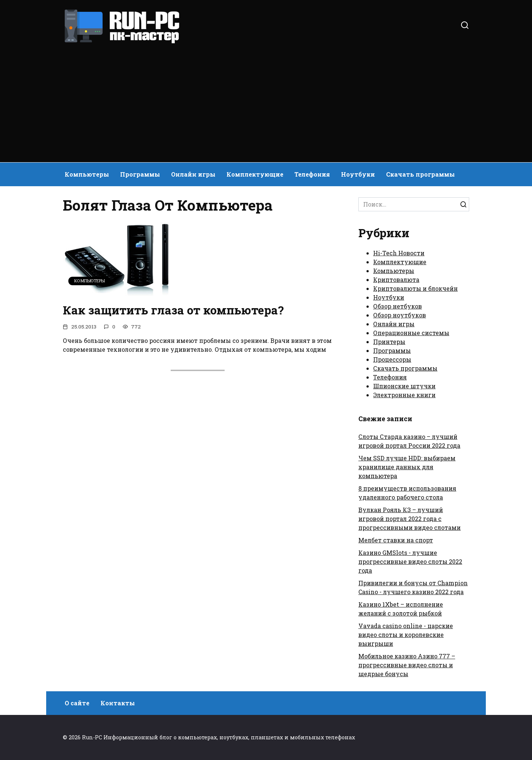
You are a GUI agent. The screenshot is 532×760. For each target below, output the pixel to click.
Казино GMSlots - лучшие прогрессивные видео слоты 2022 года (410, 561)
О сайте (77, 703)
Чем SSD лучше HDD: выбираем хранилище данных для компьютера (407, 467)
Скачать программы (420, 174)
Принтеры (389, 342)
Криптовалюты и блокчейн (415, 288)
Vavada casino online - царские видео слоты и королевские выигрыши (406, 635)
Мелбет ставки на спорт (396, 540)
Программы (140, 174)
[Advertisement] (266, 100)
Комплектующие (255, 174)
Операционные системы (411, 333)
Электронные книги (404, 395)
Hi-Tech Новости (399, 253)
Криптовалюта (396, 280)
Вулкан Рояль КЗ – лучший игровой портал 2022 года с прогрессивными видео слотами (410, 519)
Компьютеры (87, 174)
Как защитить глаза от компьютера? (175, 310)
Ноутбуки (358, 174)
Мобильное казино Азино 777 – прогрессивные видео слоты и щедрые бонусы (407, 665)
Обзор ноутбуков (400, 315)
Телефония (312, 174)
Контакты (118, 703)
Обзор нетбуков (398, 306)
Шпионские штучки (404, 386)
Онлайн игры (193, 174)
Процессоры (392, 359)
